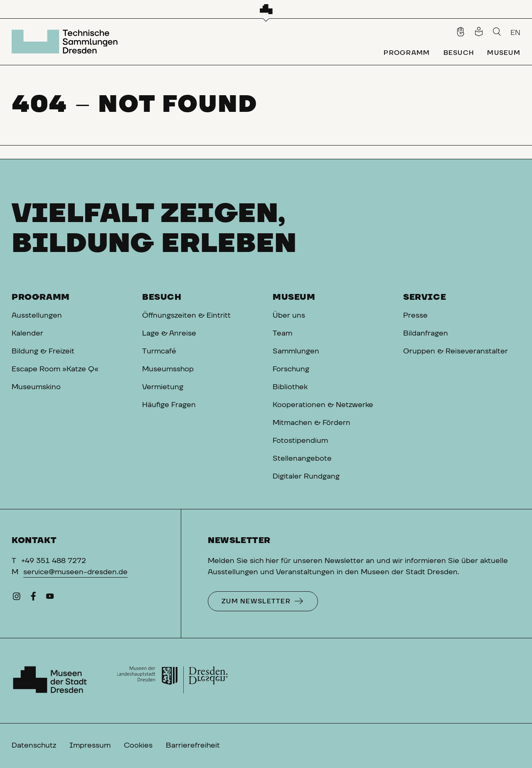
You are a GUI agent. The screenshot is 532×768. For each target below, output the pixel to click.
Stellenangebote (302, 459)
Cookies (138, 746)
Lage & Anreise (169, 333)
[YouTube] (50, 598)
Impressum (90, 746)
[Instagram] (17, 598)
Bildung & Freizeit (43, 351)
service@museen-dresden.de (75, 572)
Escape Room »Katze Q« (55, 369)
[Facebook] (33, 598)
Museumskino (36, 387)
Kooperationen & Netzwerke (323, 405)
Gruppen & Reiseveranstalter (456, 351)
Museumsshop (168, 369)
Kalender (27, 333)
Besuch (162, 297)
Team (282, 333)
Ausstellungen (37, 316)
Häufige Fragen (169, 405)
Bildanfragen (426, 333)
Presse (415, 316)
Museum (294, 297)
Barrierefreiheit (193, 746)
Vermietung (163, 387)
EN (515, 33)
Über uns (289, 316)
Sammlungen (296, 351)
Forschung (291, 369)
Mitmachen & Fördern (312, 423)
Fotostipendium (300, 441)
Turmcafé (159, 351)
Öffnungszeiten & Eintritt (186, 316)
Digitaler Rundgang (306, 477)
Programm (41, 297)
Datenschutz (34, 746)
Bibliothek (290, 387)
